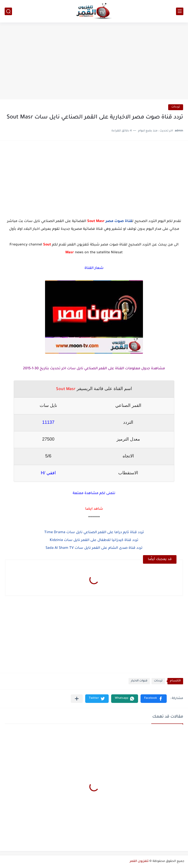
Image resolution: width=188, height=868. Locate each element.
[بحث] (8, 11)
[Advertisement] (94, 62)
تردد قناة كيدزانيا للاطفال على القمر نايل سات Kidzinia (94, 540)
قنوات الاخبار (139, 681)
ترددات (176, 107)
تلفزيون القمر (139, 861)
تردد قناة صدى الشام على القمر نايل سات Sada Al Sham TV (94, 548)
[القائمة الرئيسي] (180, 11)
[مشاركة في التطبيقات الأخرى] (77, 699)
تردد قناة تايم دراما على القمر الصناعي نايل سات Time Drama (94, 533)
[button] (154, 699)
